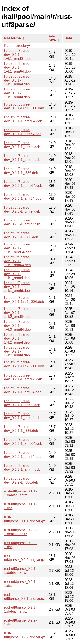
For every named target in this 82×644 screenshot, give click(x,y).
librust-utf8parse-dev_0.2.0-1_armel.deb (22, 209)
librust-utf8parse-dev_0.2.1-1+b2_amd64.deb (18, 313)
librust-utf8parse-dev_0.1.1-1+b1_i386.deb (24, 106)
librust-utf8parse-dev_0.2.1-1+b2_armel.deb (17, 338)
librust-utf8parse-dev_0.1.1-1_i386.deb (21, 171)
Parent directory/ (17, 46)
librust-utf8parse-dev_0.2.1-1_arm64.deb (23, 390)
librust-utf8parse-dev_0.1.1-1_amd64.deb (23, 119)
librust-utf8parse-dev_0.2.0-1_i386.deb (21, 235)
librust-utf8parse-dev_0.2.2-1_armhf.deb (22, 468)
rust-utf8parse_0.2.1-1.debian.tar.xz (20, 571)
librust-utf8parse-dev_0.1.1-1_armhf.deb (22, 158)
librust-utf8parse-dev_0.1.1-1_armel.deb (22, 145)
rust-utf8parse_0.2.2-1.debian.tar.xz (20, 609)
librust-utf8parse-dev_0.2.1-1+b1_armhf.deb (17, 287)
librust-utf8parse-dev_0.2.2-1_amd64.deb (23, 442)
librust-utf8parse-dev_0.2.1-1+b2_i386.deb (24, 364)
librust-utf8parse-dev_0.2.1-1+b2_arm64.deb (17, 326)
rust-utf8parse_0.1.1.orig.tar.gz (24, 519)
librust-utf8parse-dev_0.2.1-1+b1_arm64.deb (17, 261)
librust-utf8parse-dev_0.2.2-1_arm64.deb (23, 455)
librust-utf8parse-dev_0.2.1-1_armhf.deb (22, 416)
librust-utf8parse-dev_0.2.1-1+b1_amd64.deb (18, 248)
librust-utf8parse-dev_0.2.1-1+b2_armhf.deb (17, 351)
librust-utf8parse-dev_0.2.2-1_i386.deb (21, 480)
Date (68, 38)
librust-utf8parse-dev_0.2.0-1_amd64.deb (23, 184)
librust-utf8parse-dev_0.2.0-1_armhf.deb (22, 222)
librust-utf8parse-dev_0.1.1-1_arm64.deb (23, 132)
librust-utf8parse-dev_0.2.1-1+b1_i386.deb (24, 300)
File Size (52, 38)
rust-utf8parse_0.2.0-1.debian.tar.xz (20, 532)
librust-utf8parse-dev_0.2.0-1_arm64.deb (23, 197)
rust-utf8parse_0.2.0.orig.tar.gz (24, 558)
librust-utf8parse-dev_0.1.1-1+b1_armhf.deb (17, 93)
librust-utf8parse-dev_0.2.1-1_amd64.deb (23, 377)
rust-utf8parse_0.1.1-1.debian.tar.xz (20, 493)
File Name (12, 38)
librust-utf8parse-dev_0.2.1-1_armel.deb (22, 403)
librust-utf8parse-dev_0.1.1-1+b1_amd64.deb (18, 55)
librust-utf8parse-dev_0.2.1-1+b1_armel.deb (17, 274)
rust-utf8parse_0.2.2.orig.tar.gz (24, 635)
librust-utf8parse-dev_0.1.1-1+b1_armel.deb (17, 80)
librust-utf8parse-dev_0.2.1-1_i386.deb (21, 429)
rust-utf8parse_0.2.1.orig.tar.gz (24, 597)
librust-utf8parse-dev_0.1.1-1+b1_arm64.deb (17, 67)
